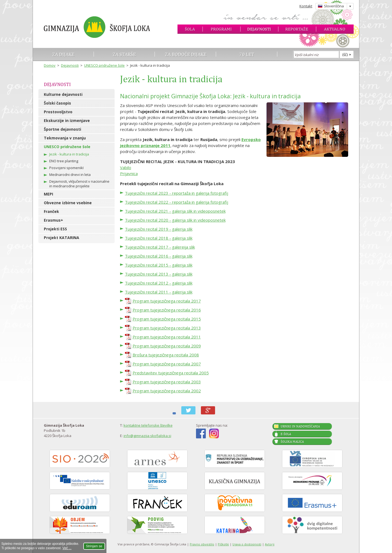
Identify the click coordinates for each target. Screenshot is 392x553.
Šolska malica (292, 442)
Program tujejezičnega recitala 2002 (167, 391)
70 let (247, 54)
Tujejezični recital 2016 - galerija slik (159, 256)
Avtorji (270, 544)
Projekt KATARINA (62, 238)
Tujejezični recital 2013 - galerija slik (159, 274)
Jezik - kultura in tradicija (69, 154)
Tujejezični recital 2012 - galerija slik (159, 283)
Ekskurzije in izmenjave (67, 120)
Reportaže (297, 29)
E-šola (286, 434)
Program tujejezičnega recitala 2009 (167, 346)
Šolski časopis (57, 103)
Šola (190, 29)
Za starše (124, 54)
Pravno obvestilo (202, 544)
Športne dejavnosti (62, 129)
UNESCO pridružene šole (104, 65)
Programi (221, 29)
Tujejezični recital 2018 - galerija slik (159, 238)
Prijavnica (129, 173)
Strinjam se (94, 546)
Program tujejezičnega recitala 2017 (167, 301)
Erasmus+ (53, 220)
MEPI (48, 194)
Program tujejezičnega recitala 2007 (167, 364)
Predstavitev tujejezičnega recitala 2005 (171, 373)
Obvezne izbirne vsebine (68, 203)
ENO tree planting (64, 161)
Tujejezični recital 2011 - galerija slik (159, 292)
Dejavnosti (259, 29)
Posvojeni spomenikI (66, 168)
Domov (50, 65)
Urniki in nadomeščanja (300, 426)
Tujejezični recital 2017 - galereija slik (160, 247)
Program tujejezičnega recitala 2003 (167, 382)
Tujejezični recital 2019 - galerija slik (159, 229)
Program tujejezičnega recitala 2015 (167, 319)
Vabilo (126, 167)
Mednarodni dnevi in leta (70, 175)
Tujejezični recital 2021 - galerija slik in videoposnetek (175, 211)
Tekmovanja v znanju (65, 138)
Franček (51, 211)
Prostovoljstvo (58, 112)
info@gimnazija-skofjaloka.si (147, 436)
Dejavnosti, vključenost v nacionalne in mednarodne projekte (79, 184)
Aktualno (335, 29)
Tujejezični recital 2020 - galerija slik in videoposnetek (175, 220)
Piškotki (223, 544)
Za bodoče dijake (186, 54)
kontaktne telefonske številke (148, 425)
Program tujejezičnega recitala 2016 (167, 310)
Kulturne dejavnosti (63, 94)
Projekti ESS (55, 229)
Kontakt (306, 6)
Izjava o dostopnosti (247, 544)
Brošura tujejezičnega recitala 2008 (166, 355)
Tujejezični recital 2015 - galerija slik (159, 265)
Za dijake (63, 54)
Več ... (67, 548)
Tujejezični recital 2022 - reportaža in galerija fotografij (177, 202)
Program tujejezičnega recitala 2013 (167, 328)
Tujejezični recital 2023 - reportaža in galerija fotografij (177, 193)
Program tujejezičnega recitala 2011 (167, 337)
